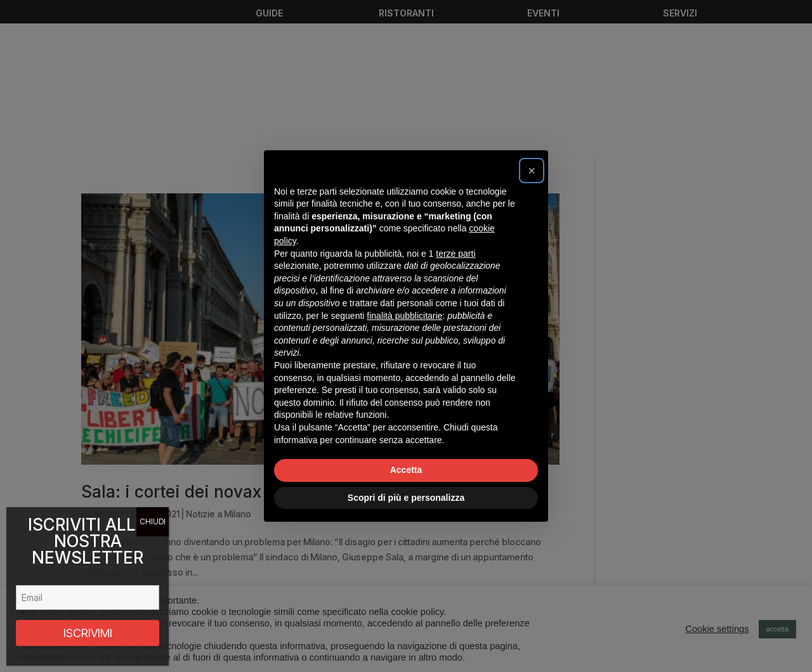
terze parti (455, 254)
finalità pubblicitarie (404, 316)
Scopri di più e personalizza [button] (406, 498)
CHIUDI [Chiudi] (153, 521)
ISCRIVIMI (88, 633)
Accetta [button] (406, 470)
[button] (532, 171)
